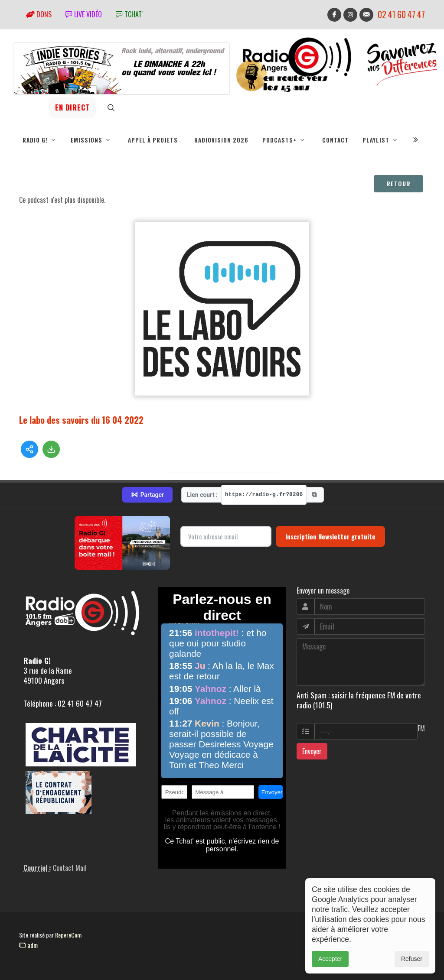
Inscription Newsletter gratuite (330, 536)
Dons (39, 14)
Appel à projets (153, 140)
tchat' (129, 14)
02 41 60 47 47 (401, 15)
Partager (147, 495)
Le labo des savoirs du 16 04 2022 (81, 420)
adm (28, 945)
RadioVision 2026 (221, 140)
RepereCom (68, 935)
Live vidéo (84, 14)
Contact (335, 140)
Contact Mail (70, 868)
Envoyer (312, 751)
